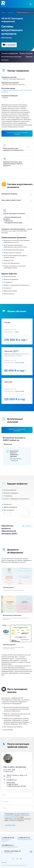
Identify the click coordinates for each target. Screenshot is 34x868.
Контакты (5, 60)
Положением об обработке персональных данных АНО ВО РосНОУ (17, 816)
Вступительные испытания (11, 57)
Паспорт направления (10, 53)
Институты (11, 12)
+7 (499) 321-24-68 (8, 838)
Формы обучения (26, 53)
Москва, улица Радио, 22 (13, 851)
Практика (29, 57)
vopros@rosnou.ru (8, 845)
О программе (11, 45)
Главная (3, 12)
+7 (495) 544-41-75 (24, 838)
